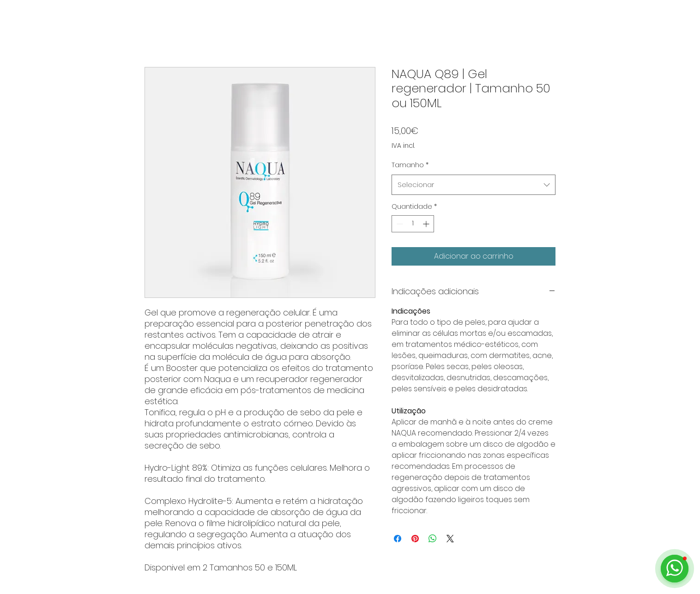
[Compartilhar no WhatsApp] (433, 539)
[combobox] (474, 185)
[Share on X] (450, 539)
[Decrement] (399, 224)
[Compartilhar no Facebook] (398, 539)
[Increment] (427, 224)
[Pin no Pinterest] (415, 539)
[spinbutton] (413, 224)
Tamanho (410, 165)
